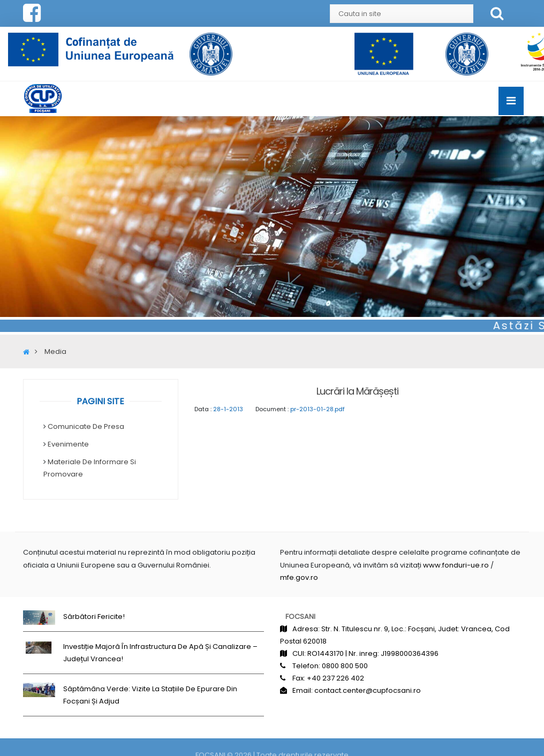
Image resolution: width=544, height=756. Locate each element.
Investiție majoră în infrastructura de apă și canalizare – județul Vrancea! (160, 653)
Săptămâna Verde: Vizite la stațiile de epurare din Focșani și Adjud (150, 695)
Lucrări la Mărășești (357, 391)
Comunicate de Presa (86, 426)
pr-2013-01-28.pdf (318, 409)
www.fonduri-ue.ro (456, 565)
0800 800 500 (345, 666)
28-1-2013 (228, 409)
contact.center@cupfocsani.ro (368, 690)
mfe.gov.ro (299, 577)
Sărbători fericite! (94, 617)
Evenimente (68, 444)
